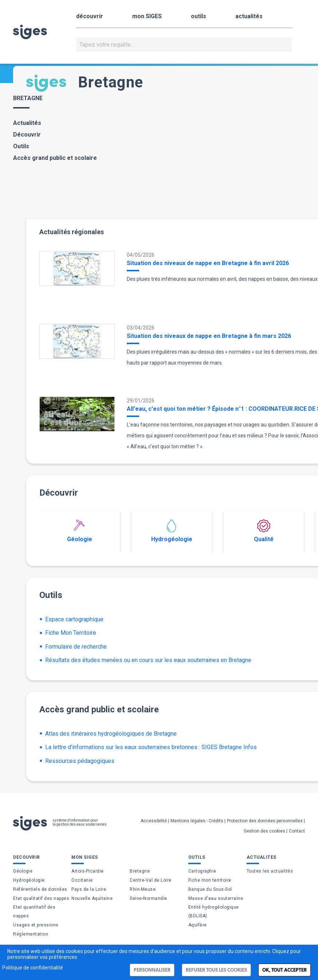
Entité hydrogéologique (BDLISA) (214, 912)
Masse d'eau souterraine (216, 898)
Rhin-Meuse (143, 889)
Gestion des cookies (264, 831)
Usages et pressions (36, 925)
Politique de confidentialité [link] (33, 968)
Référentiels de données (40, 889)
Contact (297, 831)
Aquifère (198, 925)
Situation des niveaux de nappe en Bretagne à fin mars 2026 (209, 336)
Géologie (80, 531)
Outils (21, 146)
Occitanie (82, 880)
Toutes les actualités (270, 871)
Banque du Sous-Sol (210, 889)
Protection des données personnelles (265, 821)
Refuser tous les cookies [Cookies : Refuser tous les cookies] (216, 970)
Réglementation (31, 934)
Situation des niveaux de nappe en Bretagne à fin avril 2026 (208, 263)
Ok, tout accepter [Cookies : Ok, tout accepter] (284, 970)
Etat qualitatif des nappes (41, 898)
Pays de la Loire (89, 889)
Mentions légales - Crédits (197, 821)
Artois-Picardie (88, 871)
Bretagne (140, 871)
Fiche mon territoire (210, 880)
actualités (249, 16)
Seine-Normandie (148, 898)
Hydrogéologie (172, 531)
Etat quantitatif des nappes (34, 912)
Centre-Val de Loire (151, 880)
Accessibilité (154, 821)
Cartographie (202, 871)
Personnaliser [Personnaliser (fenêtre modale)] (152, 970)
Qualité (264, 531)
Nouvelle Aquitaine (92, 898)
